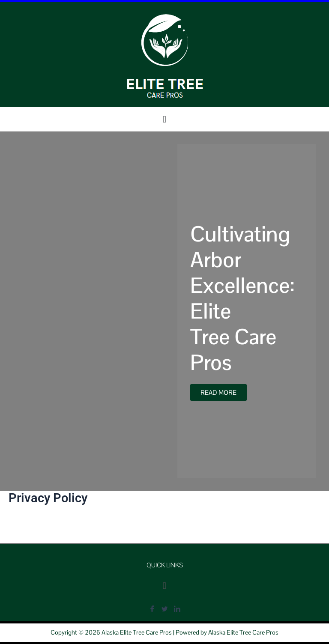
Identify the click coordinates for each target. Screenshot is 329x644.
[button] (164, 119)
